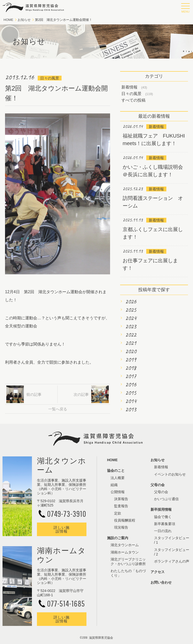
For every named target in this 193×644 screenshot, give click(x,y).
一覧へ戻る (58, 409)
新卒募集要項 (165, 524)
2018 (131, 368)
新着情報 (129, 87)
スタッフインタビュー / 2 (172, 552)
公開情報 (118, 492)
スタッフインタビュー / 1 (172, 540)
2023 (131, 326)
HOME (8, 20)
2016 (131, 384)
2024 (131, 318)
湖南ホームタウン (125, 552)
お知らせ (24, 20)
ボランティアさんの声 (172, 561)
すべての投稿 (133, 100)
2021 (131, 343)
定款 (118, 513)
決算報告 (121, 499)
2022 (131, 335)
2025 (131, 310)
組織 (114, 485)
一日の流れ (163, 531)
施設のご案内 (118, 538)
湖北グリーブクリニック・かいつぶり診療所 (128, 562)
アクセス (158, 572)
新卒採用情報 (161, 509)
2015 (131, 393)
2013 (131, 409)
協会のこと (116, 470)
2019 (131, 360)
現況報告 (121, 527)
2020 (131, 351)
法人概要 (118, 478)
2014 (131, 401)
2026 (131, 302)
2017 (131, 376)
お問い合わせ (161, 582)
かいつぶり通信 (166, 499)
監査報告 (121, 506)
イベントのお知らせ (170, 474)
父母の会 (158, 485)
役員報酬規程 (125, 520)
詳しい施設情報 (62, 529)
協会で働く (163, 517)
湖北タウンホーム (125, 545)
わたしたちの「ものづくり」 (128, 573)
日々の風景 (131, 94)
